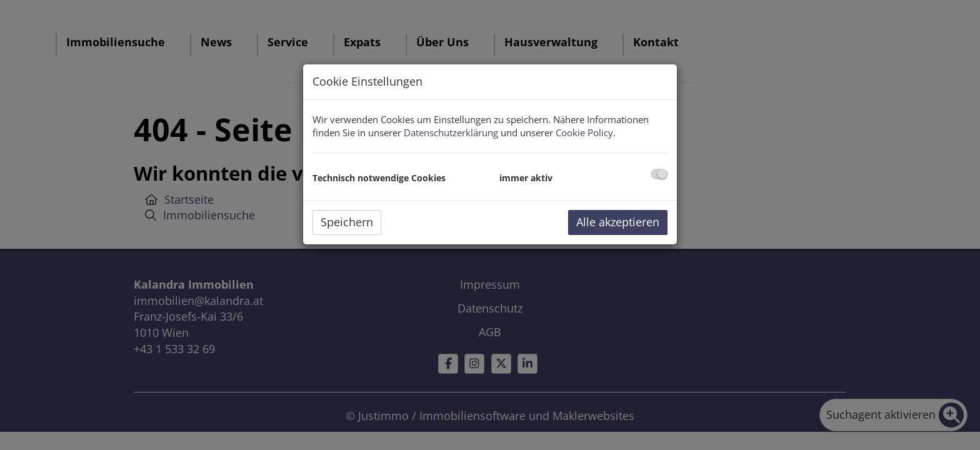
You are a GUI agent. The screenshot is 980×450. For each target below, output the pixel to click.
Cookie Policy (584, 132)
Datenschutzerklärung (451, 132)
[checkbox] (659, 174)
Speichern (347, 222)
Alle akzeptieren (618, 222)
